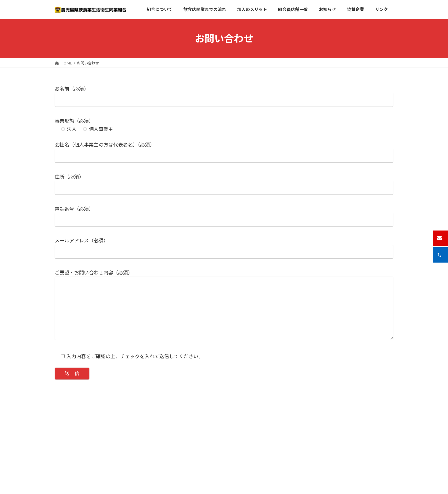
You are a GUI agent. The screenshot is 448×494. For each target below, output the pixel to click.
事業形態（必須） (74, 121)
